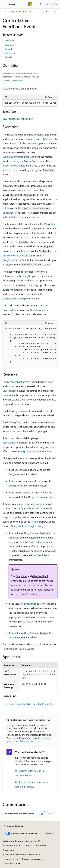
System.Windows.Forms (27, 73)
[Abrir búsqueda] (41, 4)
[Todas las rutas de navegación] (5, 11)
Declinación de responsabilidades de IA (21, 841)
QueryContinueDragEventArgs (28, 526)
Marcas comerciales (32, 859)
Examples (9, 45)
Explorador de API (20, 11)
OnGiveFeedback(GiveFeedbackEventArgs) (32, 704)
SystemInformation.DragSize (18, 157)
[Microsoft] (30, 4)
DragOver (50, 224)
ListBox (43, 139)
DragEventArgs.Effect (14, 255)
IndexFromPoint (11, 165)
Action (34, 522)
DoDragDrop (34, 143)
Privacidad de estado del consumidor (20, 854)
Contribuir (41, 845)
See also (9, 57)
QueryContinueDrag (14, 298)
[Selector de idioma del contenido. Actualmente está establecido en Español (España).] (14, 826)
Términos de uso (10, 859)
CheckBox (8, 213)
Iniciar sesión (51, 4)
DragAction (30, 533)
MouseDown (31, 161)
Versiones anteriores (12, 845)
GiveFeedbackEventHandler (18, 119)
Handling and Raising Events (18, 649)
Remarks (9, 49)
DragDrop (28, 276)
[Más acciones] (55, 11)
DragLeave (14, 474)
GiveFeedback (17, 217)
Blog (28, 845)
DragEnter (14, 485)
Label (47, 264)
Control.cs (16, 81)
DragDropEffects (12, 260)
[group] (30, 103)
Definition (10, 41)
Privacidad (8, 850)
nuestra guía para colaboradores (28, 740)
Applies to (10, 53)
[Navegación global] (3, 4)
